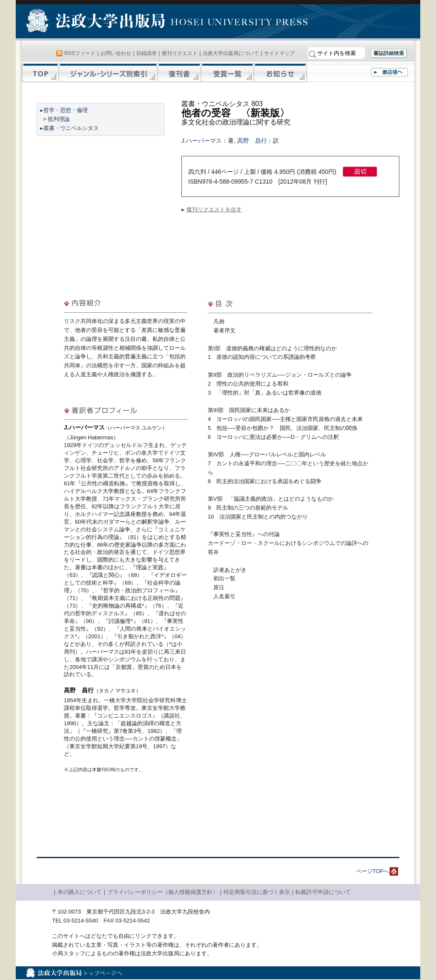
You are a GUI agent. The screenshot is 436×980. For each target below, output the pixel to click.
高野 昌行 (252, 141)
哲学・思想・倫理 (66, 110)
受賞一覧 (227, 73)
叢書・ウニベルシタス (71, 128)
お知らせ (280, 73)
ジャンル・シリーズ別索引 (108, 73)
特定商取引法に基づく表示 (257, 892)
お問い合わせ (116, 53)
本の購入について (80, 892)
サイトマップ (279, 53)
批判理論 (59, 119)
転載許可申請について (323, 892)
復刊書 (179, 73)
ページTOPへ (373, 871)
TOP (40, 73)
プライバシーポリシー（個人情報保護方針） (163, 892)
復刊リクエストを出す (214, 209)
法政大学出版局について (231, 53)
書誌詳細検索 (389, 53)
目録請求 (146, 53)
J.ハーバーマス (202, 141)
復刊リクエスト (180, 53)
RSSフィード (80, 53)
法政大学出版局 (97, 22)
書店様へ (390, 72)
